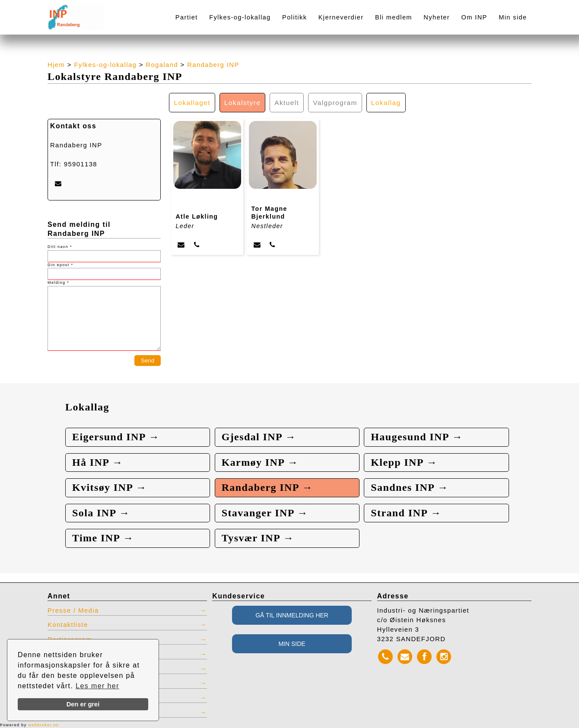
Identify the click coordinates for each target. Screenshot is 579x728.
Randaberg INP (213, 65)
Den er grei (83, 704)
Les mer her (97, 686)
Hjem (56, 65)
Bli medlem (394, 17)
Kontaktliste (68, 625)
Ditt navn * (60, 247)
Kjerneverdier (341, 17)
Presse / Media (73, 610)
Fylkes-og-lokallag (240, 17)
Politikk (294, 17)
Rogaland (162, 65)
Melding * (58, 283)
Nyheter (437, 17)
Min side (513, 17)
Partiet (187, 17)
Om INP (474, 17)
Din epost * (60, 265)
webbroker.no (43, 725)
